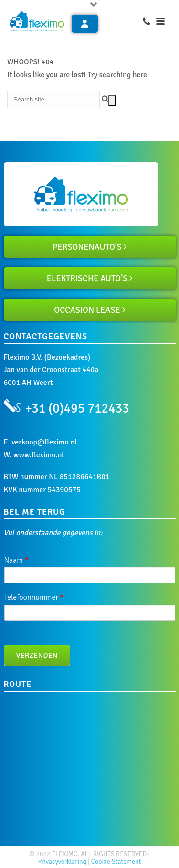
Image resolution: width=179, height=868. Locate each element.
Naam (16, 560)
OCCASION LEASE (87, 310)
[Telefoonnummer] (90, 613)
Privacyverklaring (63, 862)
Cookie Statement (116, 862)
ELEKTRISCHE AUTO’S (87, 278)
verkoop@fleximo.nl (44, 442)
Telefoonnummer (34, 597)
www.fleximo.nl (39, 455)
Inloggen (85, 24)
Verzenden (37, 656)
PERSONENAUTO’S (87, 247)
